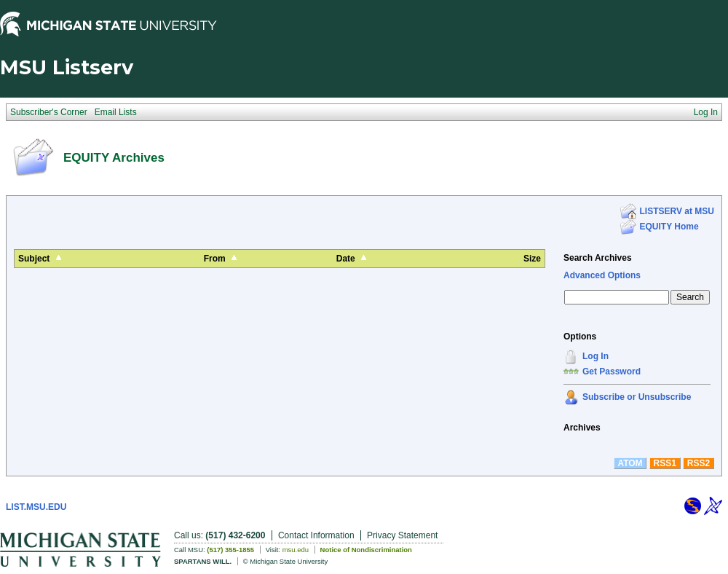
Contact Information (316, 535)
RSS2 (699, 463)
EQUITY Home (669, 227)
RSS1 (665, 463)
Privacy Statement (402, 535)
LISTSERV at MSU (677, 211)
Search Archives (598, 258)
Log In (596, 356)
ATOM (630, 463)
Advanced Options (602, 275)
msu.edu (296, 550)
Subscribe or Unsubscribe (637, 397)
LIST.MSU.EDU (36, 507)
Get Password (612, 371)
